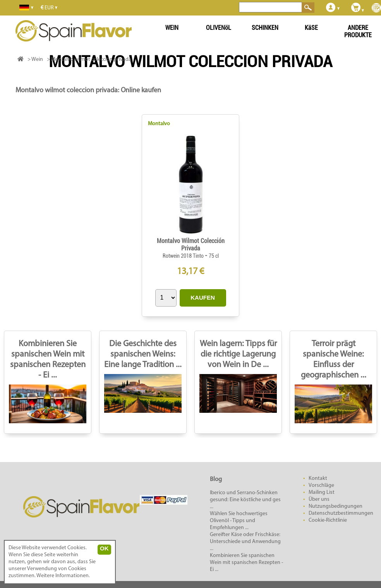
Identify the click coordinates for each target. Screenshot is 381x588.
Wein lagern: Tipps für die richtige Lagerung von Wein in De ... (238, 354)
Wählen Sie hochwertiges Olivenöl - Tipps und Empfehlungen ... (239, 521)
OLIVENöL (219, 28)
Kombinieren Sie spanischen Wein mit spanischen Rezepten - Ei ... (246, 563)
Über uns (319, 499)
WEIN (172, 28)
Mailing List (322, 492)
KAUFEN (203, 297)
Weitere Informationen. (63, 576)
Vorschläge (321, 485)
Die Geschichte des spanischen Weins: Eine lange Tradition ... (143, 354)
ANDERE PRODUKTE (358, 31)
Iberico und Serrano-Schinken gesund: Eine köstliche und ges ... (245, 500)
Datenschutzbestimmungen (341, 513)
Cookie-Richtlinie (328, 520)
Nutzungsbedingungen (336, 506)
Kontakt (318, 479)
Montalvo (159, 124)
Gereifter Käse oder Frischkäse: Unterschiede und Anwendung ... (245, 542)
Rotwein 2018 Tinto (184, 256)
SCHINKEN (265, 28)
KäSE (311, 28)
